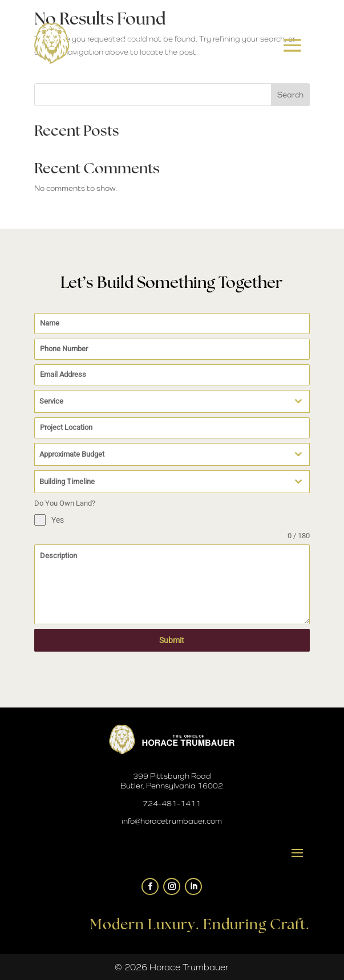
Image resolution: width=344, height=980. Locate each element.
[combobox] (172, 401)
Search (290, 95)
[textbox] (161, 401)
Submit (172, 640)
